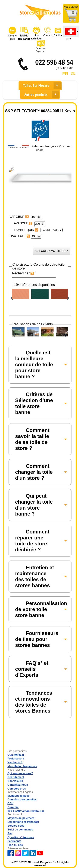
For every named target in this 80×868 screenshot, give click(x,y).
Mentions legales (18, 796)
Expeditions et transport (23, 822)
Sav (10, 833)
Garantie (13, 807)
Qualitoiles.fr (16, 755)
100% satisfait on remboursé (26, 811)
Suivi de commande (20, 830)
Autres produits (42, 95)
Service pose (16, 826)
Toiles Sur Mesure (42, 85)
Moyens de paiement (21, 818)
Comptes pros (17, 789)
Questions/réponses (21, 837)
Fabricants (14, 841)
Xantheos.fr (15, 762)
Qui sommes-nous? (20, 773)
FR (65, 74)
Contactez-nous (18, 785)
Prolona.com (16, 759)
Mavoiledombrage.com (22, 766)
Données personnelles (22, 799)
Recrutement (16, 777)
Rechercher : (24, 273)
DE (73, 73)
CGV (10, 803)
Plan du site (15, 845)
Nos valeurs (15, 781)
